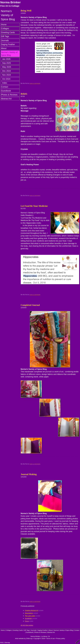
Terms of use (50, 638)
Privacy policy (61, 638)
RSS (2, 643)
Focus (27, 621)
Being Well (26, 11)
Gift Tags (5, 36)
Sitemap (7, 643)
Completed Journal (30, 305)
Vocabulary (29, 618)
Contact (5, 87)
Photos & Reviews (9, 95)
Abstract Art (6, 99)
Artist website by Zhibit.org (24, 638)
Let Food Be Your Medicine (34, 206)
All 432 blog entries (27, 625)
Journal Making (29, 474)
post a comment (35, 83)
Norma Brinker (11, 2)
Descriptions (29, 613)
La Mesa (44, 636)
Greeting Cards (8, 32)
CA (49, 636)
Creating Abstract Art (32, 610)
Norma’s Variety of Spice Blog (9, 54)
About (4, 48)
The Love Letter (30, 616)
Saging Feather (8, 44)
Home (4, 25)
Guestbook (6, 91)
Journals (5, 40)
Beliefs (24, 94)
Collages (5, 28)
